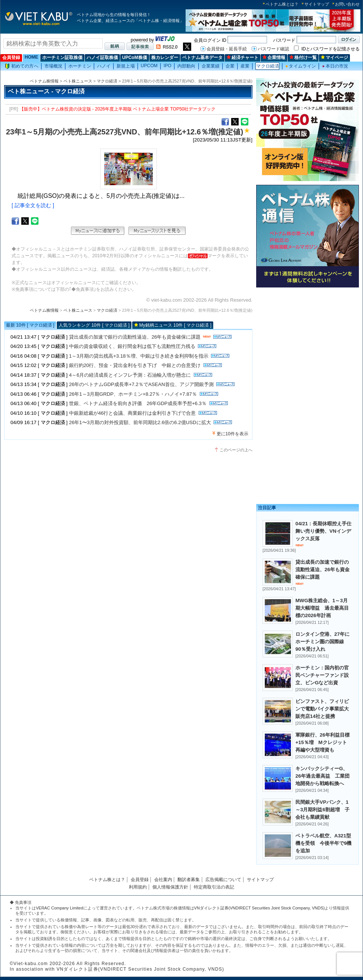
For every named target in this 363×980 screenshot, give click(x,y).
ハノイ (104, 66)
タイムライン (301, 66)
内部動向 (186, 66)
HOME (31, 57)
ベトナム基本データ (202, 57)
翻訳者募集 (189, 880)
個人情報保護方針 (170, 887)
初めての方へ (22, 66)
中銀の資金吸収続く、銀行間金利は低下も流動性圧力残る (132, 346)
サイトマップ (317, 4)
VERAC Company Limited (60, 908)
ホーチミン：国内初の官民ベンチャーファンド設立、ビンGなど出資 (322, 675)
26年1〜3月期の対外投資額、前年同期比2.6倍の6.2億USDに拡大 (140, 422)
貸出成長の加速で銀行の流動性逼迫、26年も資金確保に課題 (135, 337)
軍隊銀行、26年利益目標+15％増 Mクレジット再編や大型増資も (322, 742)
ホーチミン (80, 66)
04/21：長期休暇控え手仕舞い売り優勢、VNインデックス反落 (323, 531)
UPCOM (149, 66)
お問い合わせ (347, 4)
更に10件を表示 (232, 434)
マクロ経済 (268, 66)
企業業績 (211, 66)
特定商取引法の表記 (214, 887)
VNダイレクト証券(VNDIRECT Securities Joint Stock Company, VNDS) (260, 908)
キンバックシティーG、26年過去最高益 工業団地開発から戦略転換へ (322, 776)
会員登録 (11, 57)
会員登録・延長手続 (227, 49)
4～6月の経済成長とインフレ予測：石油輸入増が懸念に (130, 375)
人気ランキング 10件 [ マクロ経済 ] (94, 325)
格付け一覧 (303, 57)
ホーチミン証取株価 (62, 57)
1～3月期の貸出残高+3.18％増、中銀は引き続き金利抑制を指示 (139, 356)
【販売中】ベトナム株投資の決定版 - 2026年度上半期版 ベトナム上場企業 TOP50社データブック (118, 109)
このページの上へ (236, 450)
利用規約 (138, 887)
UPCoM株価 (135, 57)
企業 (230, 66)
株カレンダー (165, 57)
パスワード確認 (273, 49)
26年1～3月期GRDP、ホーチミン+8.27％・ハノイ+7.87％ (133, 394)
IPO (167, 66)
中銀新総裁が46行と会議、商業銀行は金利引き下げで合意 (133, 413)
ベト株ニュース (78, 81)
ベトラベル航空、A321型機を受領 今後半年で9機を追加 (323, 843)
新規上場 (125, 66)
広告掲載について (223, 880)
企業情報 (274, 57)
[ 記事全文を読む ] (33, 205)
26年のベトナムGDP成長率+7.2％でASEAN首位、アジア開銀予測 (141, 384)
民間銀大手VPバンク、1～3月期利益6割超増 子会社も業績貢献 (322, 810)
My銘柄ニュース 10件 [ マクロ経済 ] (175, 325)
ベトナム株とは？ (282, 4)
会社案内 (163, 880)
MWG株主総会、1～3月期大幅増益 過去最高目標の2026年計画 (322, 608)
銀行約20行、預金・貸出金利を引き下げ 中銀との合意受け (135, 365)
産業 (245, 66)
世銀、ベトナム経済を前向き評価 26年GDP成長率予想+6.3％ (138, 403)
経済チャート (243, 57)
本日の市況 (335, 66)
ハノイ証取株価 (102, 57)
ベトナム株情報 (44, 81)
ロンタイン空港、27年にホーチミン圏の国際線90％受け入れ (322, 642)
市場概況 (53, 66)
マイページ (334, 57)
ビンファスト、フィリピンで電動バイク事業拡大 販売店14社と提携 (325, 709)
